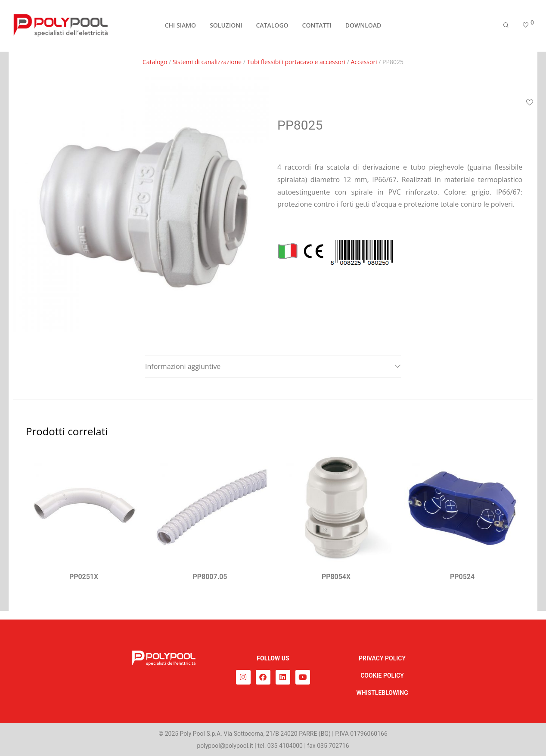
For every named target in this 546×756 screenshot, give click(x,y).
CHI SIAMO (180, 26)
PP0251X (84, 577)
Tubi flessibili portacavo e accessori (296, 62)
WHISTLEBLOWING (382, 693)
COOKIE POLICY (382, 675)
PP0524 (462, 577)
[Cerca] (506, 27)
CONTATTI (317, 26)
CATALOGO (272, 26)
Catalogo (155, 62)
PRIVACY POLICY (382, 658)
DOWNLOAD (363, 26)
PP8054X (336, 577)
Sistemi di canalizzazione (207, 62)
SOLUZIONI (226, 26)
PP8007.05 (210, 577)
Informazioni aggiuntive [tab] (183, 366)
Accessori (364, 62)
